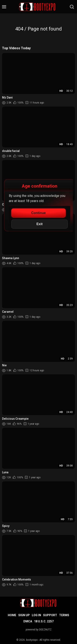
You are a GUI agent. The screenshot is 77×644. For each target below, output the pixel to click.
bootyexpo (32, 640)
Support (50, 615)
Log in (36, 615)
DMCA (28, 621)
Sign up (24, 615)
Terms (64, 615)
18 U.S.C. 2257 (44, 621)
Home (12, 615)
